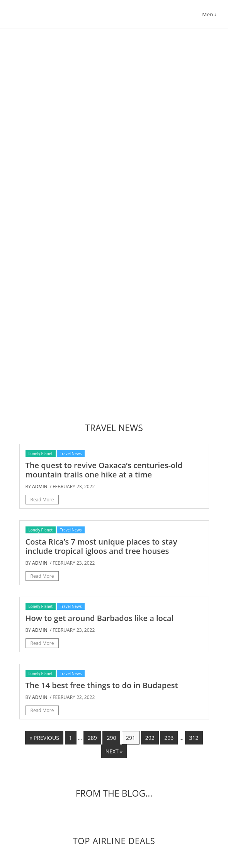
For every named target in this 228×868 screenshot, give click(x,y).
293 (169, 738)
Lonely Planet (41, 453)
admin (40, 486)
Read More (42, 500)
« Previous (44, 738)
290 (111, 738)
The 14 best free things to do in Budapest (102, 685)
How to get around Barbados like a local (100, 618)
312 (194, 738)
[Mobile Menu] (208, 14)
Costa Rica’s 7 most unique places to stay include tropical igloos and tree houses (101, 546)
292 (150, 738)
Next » (114, 751)
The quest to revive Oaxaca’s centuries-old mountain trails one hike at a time (104, 470)
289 (92, 738)
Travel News (71, 453)
